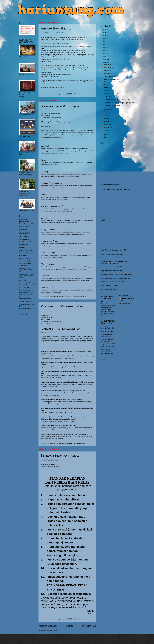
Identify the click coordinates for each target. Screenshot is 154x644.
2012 (104, 137)
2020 (104, 44)
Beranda (70, 626)
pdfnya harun (23, 280)
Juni (106, 115)
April (106, 121)
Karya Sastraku (24, 242)
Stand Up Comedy (25, 299)
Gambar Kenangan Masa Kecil (25, 233)
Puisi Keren (23, 287)
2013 (104, 134)
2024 (104, 33)
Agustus (107, 109)
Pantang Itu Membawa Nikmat (64, 306)
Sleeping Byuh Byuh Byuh (60, 106)
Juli (106, 112)
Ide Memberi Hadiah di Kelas (113, 97)
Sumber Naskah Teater (108, 347)
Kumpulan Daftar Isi (25, 253)
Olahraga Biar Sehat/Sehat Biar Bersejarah (114, 267)
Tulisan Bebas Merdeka (26, 304)
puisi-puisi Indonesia (107, 354)
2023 (104, 36)
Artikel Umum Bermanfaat (23, 220)
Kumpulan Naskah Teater (108, 344)
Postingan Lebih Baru (48, 626)
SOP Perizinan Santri (110, 91)
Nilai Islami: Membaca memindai (110, 258)
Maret (106, 124)
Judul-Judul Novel (106, 337)
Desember (108, 65)
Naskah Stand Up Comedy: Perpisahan (113, 282)
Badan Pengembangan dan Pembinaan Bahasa (108, 328)
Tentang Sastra (24, 301)
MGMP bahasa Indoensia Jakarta (106, 350)
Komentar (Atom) (51, 630)
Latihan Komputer (25, 258)
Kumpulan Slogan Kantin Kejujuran (111, 286)
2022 (104, 38)
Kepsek (22, 247)
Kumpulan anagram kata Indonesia (111, 271)
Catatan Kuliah (24, 229)
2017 (104, 53)
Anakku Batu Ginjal (56, 28)
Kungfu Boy (23, 255)
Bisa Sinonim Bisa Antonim (109, 289)
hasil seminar (23, 239)
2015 (104, 59)
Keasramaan (23, 245)
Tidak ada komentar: (80, 94)
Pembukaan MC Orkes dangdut (114, 106)
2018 (104, 50)
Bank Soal (22, 227)
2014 (104, 62)
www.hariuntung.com (128, 300)
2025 (104, 30)
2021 (104, 41)
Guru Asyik (23, 236)
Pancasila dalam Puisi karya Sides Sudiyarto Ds (26, 276)
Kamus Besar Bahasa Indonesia (110, 184)
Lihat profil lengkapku (126, 303)
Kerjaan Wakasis (24, 250)
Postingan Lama (89, 626)
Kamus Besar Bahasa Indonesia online (107, 340)
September (108, 74)
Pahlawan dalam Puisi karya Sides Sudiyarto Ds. (26, 270)
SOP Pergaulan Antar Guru (112, 88)
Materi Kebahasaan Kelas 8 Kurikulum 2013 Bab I (116, 278)
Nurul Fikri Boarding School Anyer (25, 264)
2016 (104, 56)
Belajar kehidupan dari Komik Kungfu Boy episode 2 (116, 274)
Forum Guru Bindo (106, 334)
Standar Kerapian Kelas (60, 455)
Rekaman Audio (24, 290)
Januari (107, 130)
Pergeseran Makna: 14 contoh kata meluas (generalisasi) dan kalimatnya (114, 263)
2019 (104, 47)
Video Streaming (24, 309)
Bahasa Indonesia (25, 224)
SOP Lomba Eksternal (111, 94)
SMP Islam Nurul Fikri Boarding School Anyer (26, 293)
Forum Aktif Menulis (107, 331)
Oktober (107, 71)
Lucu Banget (23, 261)
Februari (107, 127)
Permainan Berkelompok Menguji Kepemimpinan (119, 103)
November (108, 68)
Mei (106, 118)
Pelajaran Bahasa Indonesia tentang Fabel (117, 100)
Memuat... (104, 359)
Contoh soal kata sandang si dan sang (112, 254)
